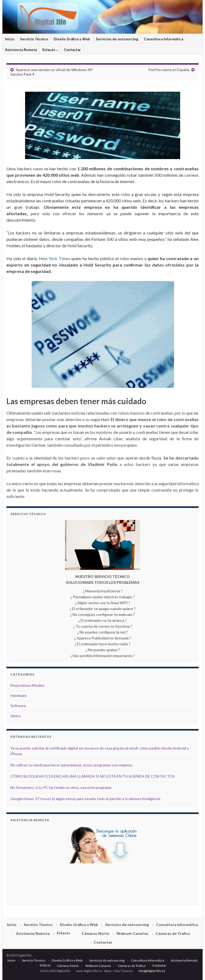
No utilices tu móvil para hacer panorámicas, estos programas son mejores (71, 765)
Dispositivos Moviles (27, 685)
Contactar (72, 50)
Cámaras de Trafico (173, 933)
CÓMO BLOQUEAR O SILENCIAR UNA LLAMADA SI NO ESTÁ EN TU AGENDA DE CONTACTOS (93, 776)
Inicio (10, 39)
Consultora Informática (163, 39)
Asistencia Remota (21, 50)
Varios (16, 716)
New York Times (54, 258)
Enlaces (50, 50)
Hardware (19, 695)
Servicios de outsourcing (117, 39)
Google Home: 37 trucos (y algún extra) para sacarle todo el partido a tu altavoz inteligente (85, 799)
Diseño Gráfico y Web (72, 39)
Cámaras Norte (95, 933)
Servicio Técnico (34, 39)
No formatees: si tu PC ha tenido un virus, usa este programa (61, 787)
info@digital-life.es (152, 971)
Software (18, 706)
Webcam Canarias (132, 933)
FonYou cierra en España (169, 70)
